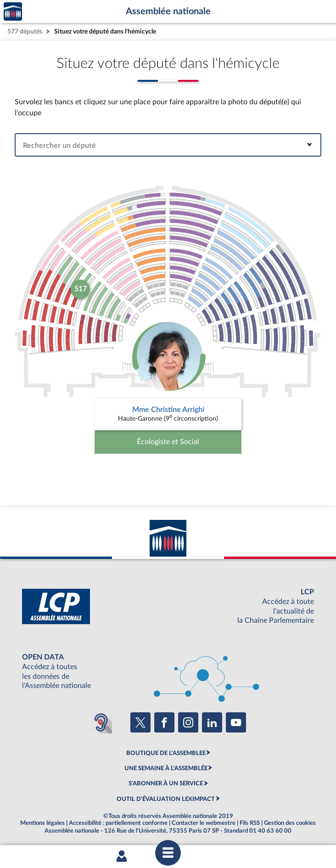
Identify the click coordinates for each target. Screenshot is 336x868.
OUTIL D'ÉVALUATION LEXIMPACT (166, 799)
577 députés (25, 31)
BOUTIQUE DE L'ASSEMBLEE (166, 753)
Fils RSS (250, 823)
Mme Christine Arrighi (168, 410)
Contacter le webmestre (204, 823)
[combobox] (168, 145)
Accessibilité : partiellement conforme (118, 823)
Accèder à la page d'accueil (13, 12)
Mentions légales (42, 823)
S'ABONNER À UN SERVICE (166, 783)
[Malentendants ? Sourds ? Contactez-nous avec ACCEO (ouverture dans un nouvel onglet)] (101, 722)
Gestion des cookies (290, 823)
